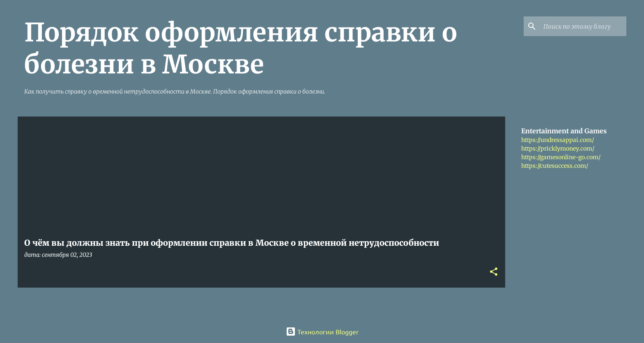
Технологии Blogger (322, 332)
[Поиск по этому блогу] (583, 26)
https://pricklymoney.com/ (558, 149)
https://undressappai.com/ (558, 140)
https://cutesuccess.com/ (555, 166)
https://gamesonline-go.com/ (561, 157)
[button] (494, 272)
